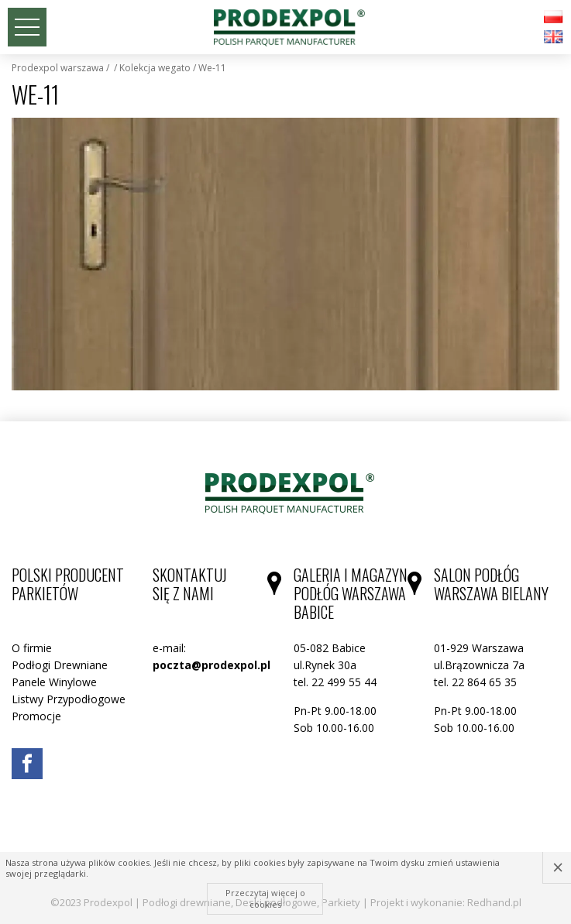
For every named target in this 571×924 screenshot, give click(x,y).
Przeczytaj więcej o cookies (265, 898)
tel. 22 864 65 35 (475, 682)
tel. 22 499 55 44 (335, 682)
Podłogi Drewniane (60, 665)
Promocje (36, 716)
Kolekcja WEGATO (155, 68)
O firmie (32, 648)
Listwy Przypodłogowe (69, 699)
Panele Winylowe (54, 682)
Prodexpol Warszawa (58, 68)
